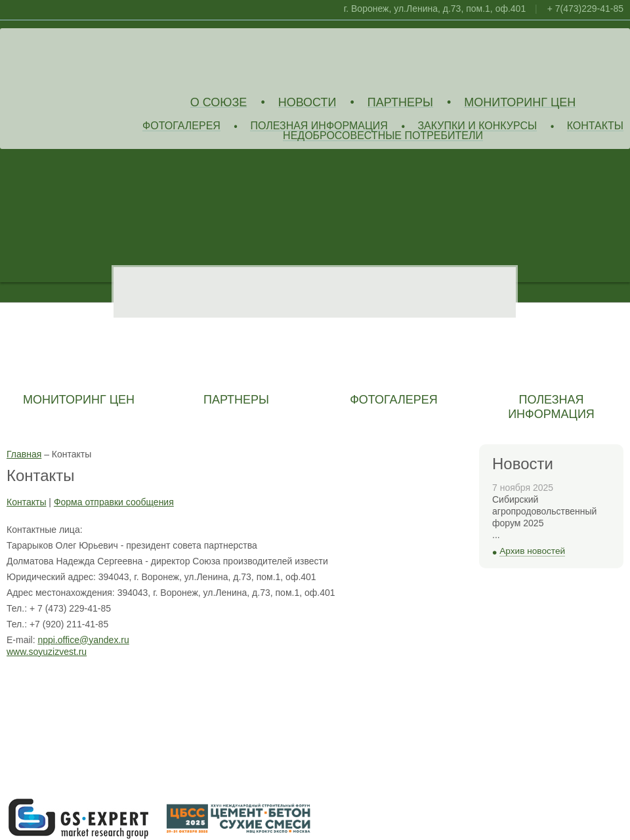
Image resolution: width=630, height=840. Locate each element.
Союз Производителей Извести (102, 60)
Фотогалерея (181, 126)
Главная (24, 454)
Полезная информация (319, 126)
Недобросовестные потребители (383, 136)
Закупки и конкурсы (477, 126)
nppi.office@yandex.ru (83, 640)
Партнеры (400, 103)
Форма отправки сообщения (114, 502)
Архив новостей (532, 551)
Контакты (595, 126)
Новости (307, 103)
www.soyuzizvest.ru (47, 652)
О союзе (219, 103)
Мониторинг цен (520, 103)
